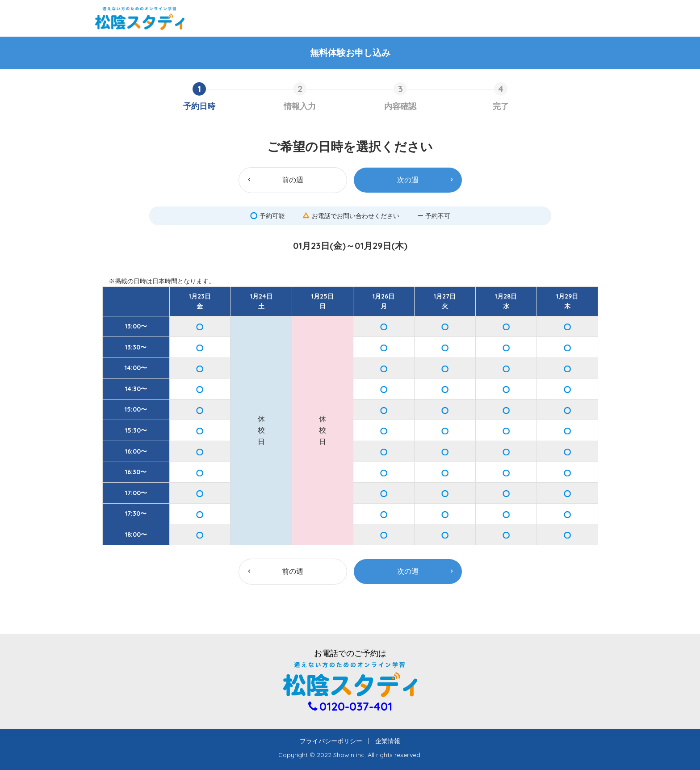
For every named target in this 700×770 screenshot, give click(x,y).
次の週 (408, 180)
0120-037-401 (356, 706)
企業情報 (385, 741)
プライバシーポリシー (334, 741)
